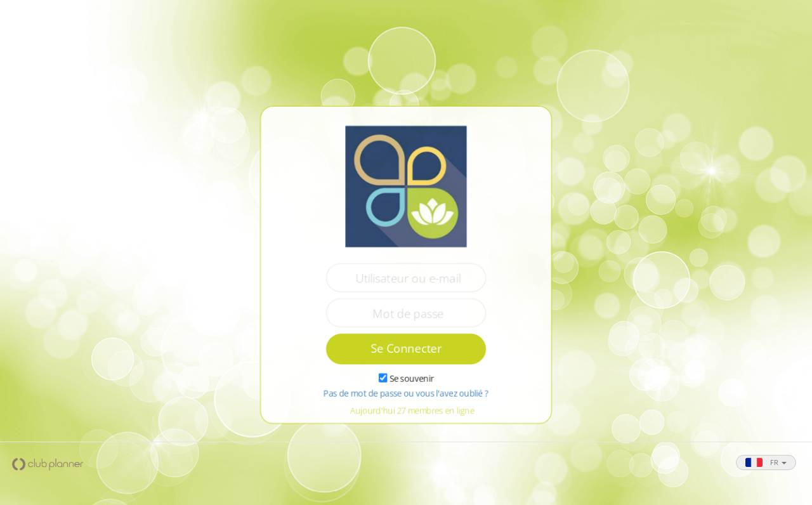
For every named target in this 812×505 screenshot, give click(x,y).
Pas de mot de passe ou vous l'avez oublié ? (406, 395)
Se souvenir (411, 379)
